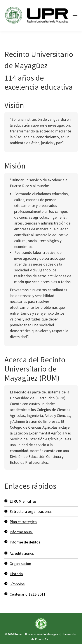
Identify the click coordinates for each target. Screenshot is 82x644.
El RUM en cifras (23, 501)
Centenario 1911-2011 (28, 594)
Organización (20, 564)
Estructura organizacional (31, 511)
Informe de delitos (25, 542)
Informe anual (21, 532)
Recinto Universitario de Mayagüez (37, 634)
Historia (16, 574)
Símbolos (17, 584)
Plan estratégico (23, 522)
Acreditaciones (22, 553)
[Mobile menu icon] (75, 15)
